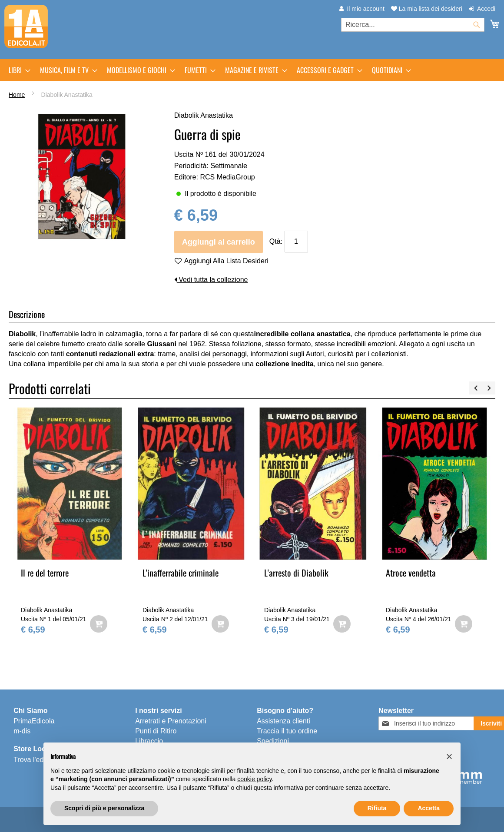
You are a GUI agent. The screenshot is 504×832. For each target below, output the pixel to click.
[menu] (252, 70)
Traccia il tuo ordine (287, 731)
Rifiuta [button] (377, 808)
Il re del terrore (45, 573)
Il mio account (365, 9)
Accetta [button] (429, 808)
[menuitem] (17, 70)
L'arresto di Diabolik (296, 573)
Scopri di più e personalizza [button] (104, 808)
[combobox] (413, 25)
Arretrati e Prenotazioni (171, 721)
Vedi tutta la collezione (211, 280)
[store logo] (26, 27)
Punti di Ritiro (156, 731)
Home (17, 95)
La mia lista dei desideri (427, 9)
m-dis (22, 731)
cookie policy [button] (254, 779)
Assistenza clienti (283, 721)
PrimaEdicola (34, 721)
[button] (449, 756)
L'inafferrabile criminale (181, 573)
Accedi (486, 9)
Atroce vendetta (411, 573)
